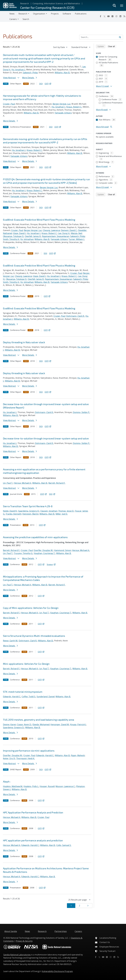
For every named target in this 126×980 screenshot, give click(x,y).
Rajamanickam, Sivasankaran (56, 236)
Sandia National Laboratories (17, 955)
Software (67, 14)
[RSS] (118, 957)
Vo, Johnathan (27, 239)
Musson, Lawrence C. (65, 786)
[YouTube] (108, 16)
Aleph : (7, 781)
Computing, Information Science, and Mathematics (56, 3)
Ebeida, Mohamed (41, 724)
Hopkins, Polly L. (31, 786)
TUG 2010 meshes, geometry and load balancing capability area (39, 720)
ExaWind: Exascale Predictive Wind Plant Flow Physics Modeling (39, 220)
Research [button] (23, 14)
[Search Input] (101, 37)
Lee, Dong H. (64, 233)
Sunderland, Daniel (46, 697)
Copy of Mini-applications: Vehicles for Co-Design (31, 608)
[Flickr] (112, 16)
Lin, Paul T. (8, 483)
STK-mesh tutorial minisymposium (23, 692)
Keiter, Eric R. (9, 758)
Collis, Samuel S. (64, 845)
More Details (29, 78)
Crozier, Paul (9, 104)
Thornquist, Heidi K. (26, 758)
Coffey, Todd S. (29, 697)
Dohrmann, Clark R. (75, 316)
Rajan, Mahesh (78, 755)
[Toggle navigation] (5, 16)
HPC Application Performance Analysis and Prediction (33, 812)
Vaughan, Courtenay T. (45, 553)
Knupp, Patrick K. (78, 724)
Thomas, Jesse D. (66, 511)
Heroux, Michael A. (23, 483)
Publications (81, 14)
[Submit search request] (120, 37)
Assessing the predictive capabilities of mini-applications (35, 537)
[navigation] (61, 47)
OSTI (48, 84)
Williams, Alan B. (62, 73)
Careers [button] (13, 19)
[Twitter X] (105, 16)
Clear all (112, 46)
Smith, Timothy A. (11, 239)
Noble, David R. (10, 511)
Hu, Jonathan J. (18, 70)
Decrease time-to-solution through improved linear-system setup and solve (46, 438)
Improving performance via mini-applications (29, 751)
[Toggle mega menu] (122, 5)
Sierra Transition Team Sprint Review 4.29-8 (28, 506)
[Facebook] (101, 16)
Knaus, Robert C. (74, 107)
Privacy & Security (24, 941)
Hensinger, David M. (60, 724)
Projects (55, 14)
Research (25, 3)
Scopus (51, 564)
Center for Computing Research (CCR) (47, 8)
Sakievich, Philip (30, 73)
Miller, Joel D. (62, 514)
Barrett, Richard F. (57, 483)
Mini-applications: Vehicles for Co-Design (26, 664)
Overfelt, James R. (33, 236)
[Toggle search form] (114, 5)
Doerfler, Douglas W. (43, 550)
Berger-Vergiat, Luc (62, 104)
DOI (41, 84)
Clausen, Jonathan (49, 511)
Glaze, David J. (20, 233)
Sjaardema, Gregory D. (29, 511)
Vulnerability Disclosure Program (57, 971)
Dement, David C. (69, 230)
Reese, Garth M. (10, 641)
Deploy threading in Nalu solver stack (24, 342)
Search (26, 19)
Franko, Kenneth (14, 514)
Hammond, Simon (63, 550)
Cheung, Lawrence (51, 230)
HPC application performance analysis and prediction (33, 840)
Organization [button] (39, 14)
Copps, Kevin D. (24, 724)
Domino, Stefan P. (81, 412)
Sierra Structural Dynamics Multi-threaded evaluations (34, 636)
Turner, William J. (76, 239)
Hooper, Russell (47, 786)
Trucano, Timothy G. (23, 553)
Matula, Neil (76, 233)
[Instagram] (116, 16)
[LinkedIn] (120, 16)
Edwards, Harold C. (12, 697)
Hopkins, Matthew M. (13, 786)
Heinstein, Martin (30, 514)
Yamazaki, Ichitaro (63, 113)
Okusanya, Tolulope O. (13, 236)
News (12, 14)
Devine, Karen (10, 724)
